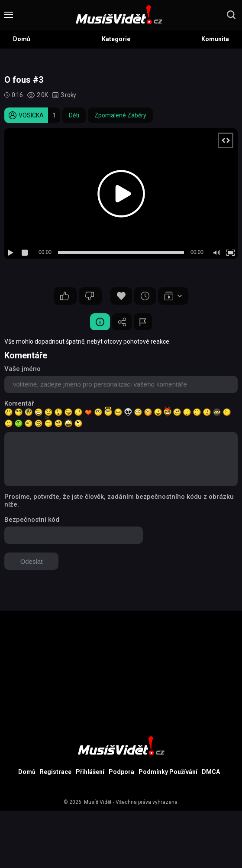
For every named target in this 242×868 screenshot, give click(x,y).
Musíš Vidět (98, 803)
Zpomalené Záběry (120, 115)
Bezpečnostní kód (32, 520)
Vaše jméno (23, 369)
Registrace (56, 773)
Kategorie (116, 39)
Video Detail (98, 322)
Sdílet (122, 322)
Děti (74, 115)
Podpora (121, 773)
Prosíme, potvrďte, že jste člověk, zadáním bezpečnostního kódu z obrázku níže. (119, 501)
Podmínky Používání (168, 773)
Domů (22, 39)
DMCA (211, 773)
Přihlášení (90, 773)
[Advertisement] (121, 672)
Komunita (215, 39)
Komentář (19, 404)
